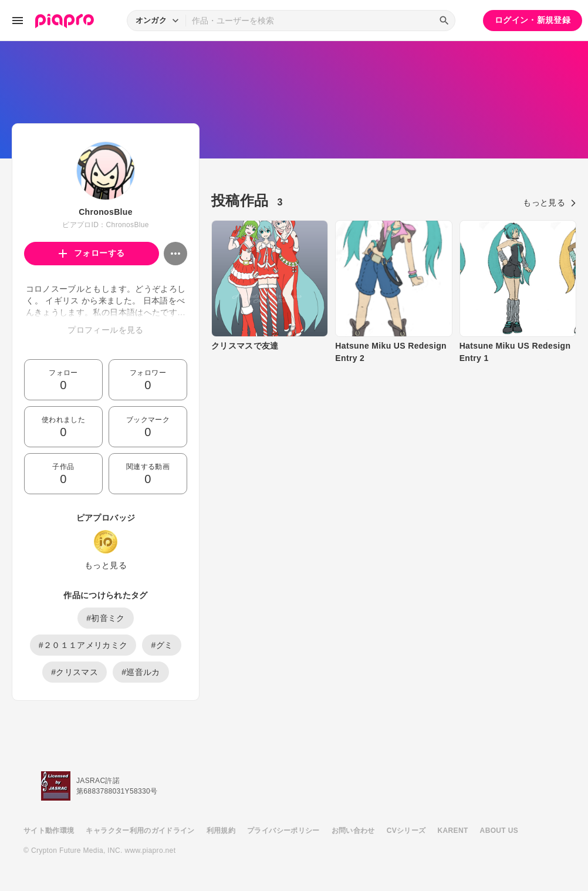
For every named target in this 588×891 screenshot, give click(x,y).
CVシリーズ (406, 831)
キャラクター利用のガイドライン (140, 831)
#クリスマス (75, 672)
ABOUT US (499, 831)
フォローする (92, 253)
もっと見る (106, 565)
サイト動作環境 (49, 831)
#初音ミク (106, 618)
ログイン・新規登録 (533, 20)
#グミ (162, 645)
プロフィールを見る (105, 330)
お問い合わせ (353, 831)
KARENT (453, 831)
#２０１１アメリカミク (83, 645)
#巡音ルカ (141, 672)
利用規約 (221, 831)
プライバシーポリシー (283, 831)
